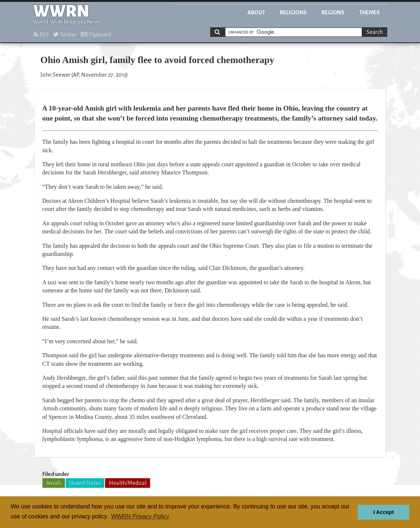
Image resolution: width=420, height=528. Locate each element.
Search (375, 32)
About (256, 13)
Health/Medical (128, 483)
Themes (369, 13)
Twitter (65, 35)
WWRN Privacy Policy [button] (140, 516)
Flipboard (96, 35)
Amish (54, 483)
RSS (41, 35)
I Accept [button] (383, 512)
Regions (333, 13)
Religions (293, 13)
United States (85, 483)
